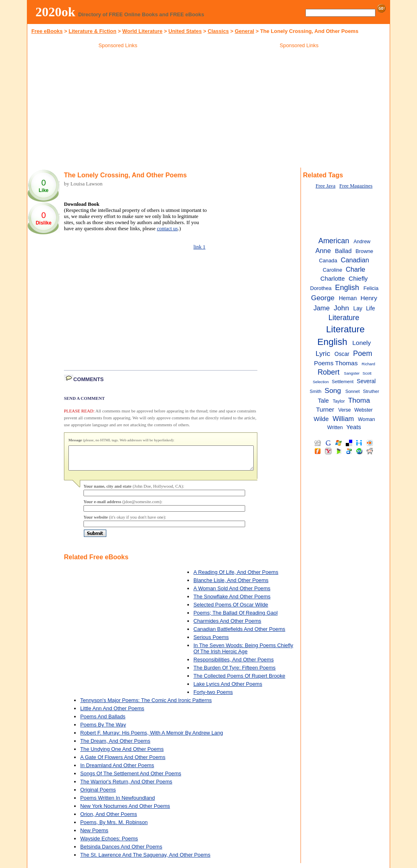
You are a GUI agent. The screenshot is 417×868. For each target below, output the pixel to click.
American (334, 241)
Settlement (343, 382)
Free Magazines (356, 186)
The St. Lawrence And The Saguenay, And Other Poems (145, 860)
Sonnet (352, 391)
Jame (322, 308)
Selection (321, 382)
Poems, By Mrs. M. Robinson (114, 827)
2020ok (55, 12)
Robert (329, 372)
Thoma (359, 400)
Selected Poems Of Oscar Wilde (231, 610)
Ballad (343, 251)
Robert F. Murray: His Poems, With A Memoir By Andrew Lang (152, 738)
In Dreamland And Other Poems (117, 770)
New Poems (94, 835)
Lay (358, 309)
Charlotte (333, 279)
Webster (363, 410)
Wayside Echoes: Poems (109, 843)
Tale (324, 401)
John (342, 308)
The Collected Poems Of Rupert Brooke (239, 681)
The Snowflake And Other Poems (232, 601)
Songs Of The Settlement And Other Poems (131, 778)
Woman (367, 419)
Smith (316, 391)
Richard (368, 364)
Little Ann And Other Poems (112, 713)
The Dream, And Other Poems (115, 746)
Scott (367, 373)
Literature (344, 318)
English (347, 288)
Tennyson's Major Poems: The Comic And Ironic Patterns (146, 705)
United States (185, 31)
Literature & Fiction (92, 31)
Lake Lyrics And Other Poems (228, 689)
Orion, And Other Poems (109, 819)
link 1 (200, 247)
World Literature (142, 31)
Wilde (321, 419)
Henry (369, 298)
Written (335, 427)
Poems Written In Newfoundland (117, 803)
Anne (323, 251)
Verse (344, 410)
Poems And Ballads (103, 721)
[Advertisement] (118, 109)
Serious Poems (211, 642)
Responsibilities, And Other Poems (234, 664)
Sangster (351, 373)
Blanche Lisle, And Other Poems (231, 585)
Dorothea (321, 288)
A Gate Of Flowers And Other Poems (123, 762)
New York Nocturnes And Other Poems (125, 811)
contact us (167, 229)
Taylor (339, 401)
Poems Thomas (336, 363)
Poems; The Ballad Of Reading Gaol (236, 618)
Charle (356, 269)
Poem (363, 353)
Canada (328, 261)
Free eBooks (47, 31)
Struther (371, 391)
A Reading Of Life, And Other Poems (236, 577)
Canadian (355, 260)
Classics (218, 31)
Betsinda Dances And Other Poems (121, 852)
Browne (364, 251)
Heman (348, 298)
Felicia (371, 288)
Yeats (353, 427)
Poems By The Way (103, 730)
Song (333, 390)
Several (366, 381)
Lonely (361, 343)
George (323, 298)
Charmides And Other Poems (227, 626)
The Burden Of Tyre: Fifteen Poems (235, 673)
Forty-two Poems (213, 697)
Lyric (323, 353)
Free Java (326, 186)
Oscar (342, 354)
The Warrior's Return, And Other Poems (126, 786)
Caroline (333, 270)
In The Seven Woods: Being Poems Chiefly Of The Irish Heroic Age (243, 653)
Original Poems (98, 795)
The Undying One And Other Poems (122, 754)
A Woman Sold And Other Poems (232, 593)
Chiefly (358, 278)
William (343, 419)
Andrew (362, 242)
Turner (325, 409)
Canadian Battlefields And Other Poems (239, 634)
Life (371, 309)
